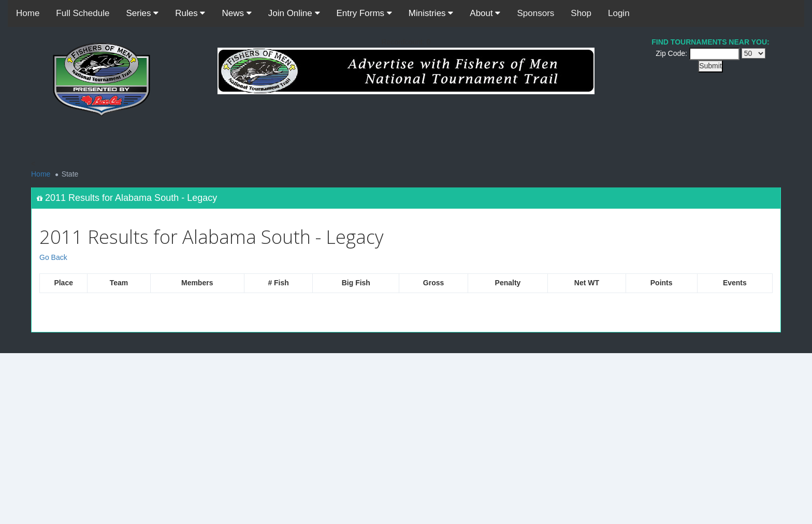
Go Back (53, 257)
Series (142, 13)
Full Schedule (83, 13)
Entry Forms (364, 13)
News (236, 13)
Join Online (294, 13)
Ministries (431, 13)
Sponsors (535, 13)
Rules (190, 13)
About (485, 13)
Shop (581, 13)
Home (28, 13)
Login (619, 13)
